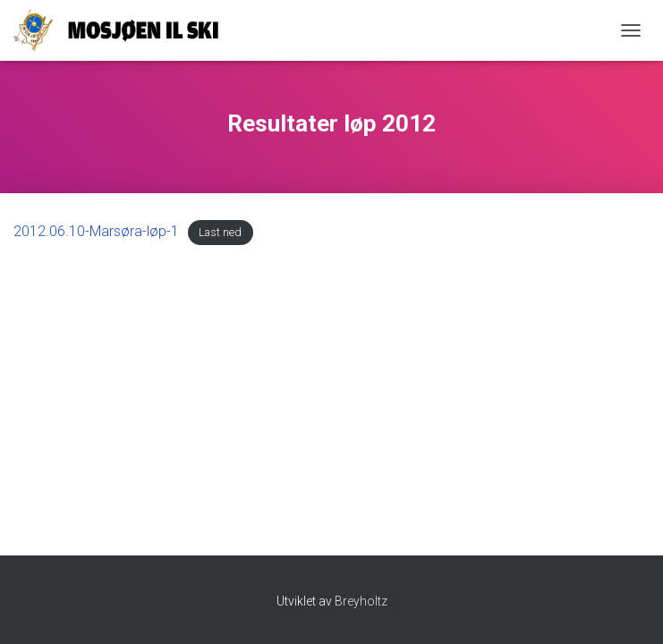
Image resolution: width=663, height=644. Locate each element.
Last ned (220, 232)
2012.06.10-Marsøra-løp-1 (96, 231)
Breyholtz (361, 601)
